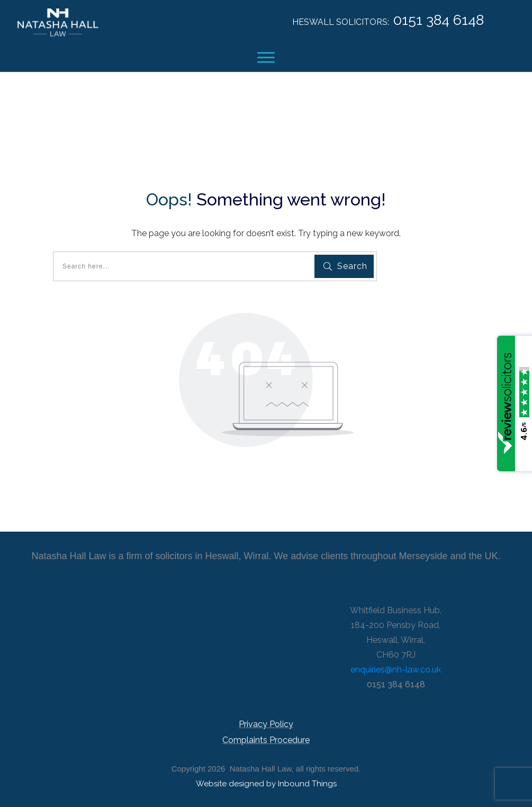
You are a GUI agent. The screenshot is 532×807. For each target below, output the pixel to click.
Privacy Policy (266, 724)
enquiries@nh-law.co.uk (396, 670)
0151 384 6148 (439, 20)
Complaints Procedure (266, 740)
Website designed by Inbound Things (266, 784)
